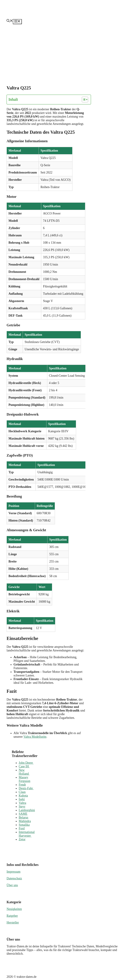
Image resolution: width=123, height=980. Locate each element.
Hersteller (13, 923)
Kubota (23, 796)
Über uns (12, 885)
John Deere (26, 763)
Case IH (24, 766)
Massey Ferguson (25, 779)
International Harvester (27, 834)
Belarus (23, 817)
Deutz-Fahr (26, 788)
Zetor (22, 839)
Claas (22, 792)
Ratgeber (12, 916)
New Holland (24, 772)
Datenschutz (14, 878)
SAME (23, 814)
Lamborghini (27, 810)
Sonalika (24, 825)
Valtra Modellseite (35, 737)
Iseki (22, 799)
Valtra (22, 803)
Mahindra (25, 821)
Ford (22, 828)
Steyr (22, 807)
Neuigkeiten (14, 909)
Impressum (14, 872)
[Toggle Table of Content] (83, 100)
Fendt (22, 785)
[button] (10, 21)
